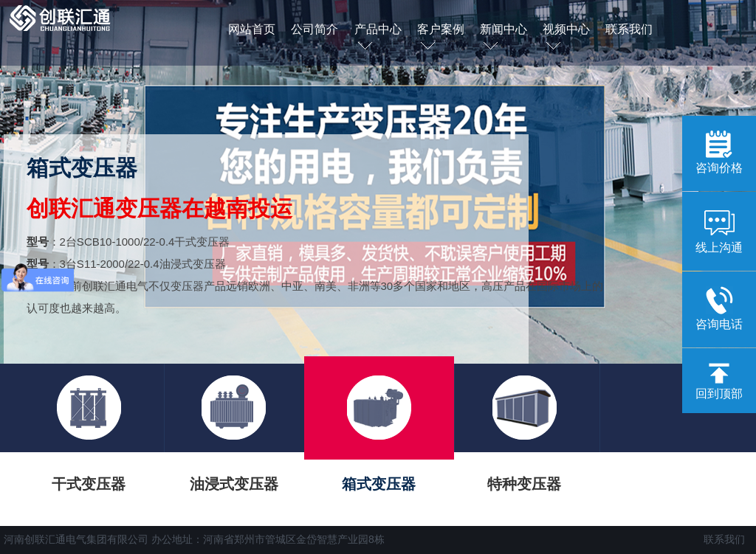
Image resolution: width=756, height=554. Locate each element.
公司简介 (315, 29)
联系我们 (629, 29)
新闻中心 (504, 38)
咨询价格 (719, 152)
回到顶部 (719, 381)
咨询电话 (719, 308)
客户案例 (441, 38)
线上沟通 (719, 230)
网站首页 (252, 29)
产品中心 (378, 38)
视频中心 (566, 38)
